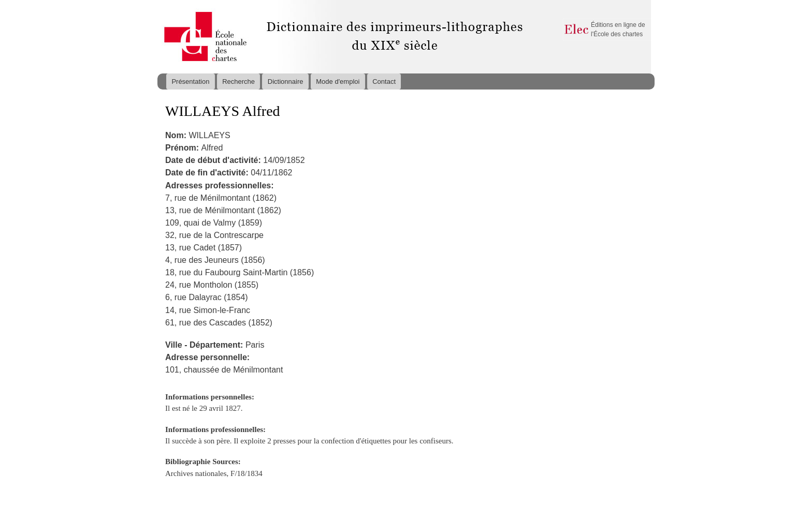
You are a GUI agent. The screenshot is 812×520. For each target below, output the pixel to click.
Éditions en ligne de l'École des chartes (618, 29)
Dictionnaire (286, 81)
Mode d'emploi (338, 81)
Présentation (190, 81)
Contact (384, 81)
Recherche (238, 81)
